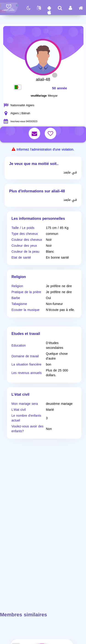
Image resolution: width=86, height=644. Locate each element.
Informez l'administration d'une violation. (45, 150)
